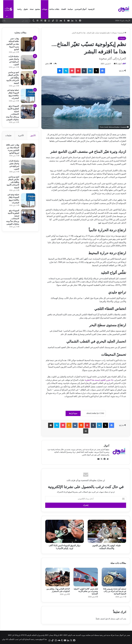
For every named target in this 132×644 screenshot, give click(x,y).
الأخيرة (21, 135)
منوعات (45, 9)
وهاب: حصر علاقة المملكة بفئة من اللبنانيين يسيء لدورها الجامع (13, 44)
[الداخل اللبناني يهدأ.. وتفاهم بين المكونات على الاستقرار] (57, 577)
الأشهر (33, 135)
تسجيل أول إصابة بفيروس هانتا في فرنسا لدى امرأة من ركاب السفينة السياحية (115, 591)
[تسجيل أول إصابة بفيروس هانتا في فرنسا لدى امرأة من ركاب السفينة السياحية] (114, 577)
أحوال (120, 64)
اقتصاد (63, 9)
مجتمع (38, 9)
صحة (32, 9)
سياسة (70, 9)
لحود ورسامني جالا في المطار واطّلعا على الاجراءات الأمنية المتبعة (13, 78)
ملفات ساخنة (54, 9)
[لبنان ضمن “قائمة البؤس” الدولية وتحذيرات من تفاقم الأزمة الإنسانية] (86, 577)
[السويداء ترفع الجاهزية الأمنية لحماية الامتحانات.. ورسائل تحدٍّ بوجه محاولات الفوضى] (28, 112)
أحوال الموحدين (81, 9)
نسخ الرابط (73, 413)
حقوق (26, 9)
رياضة (20, 9)
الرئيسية (91, 9)
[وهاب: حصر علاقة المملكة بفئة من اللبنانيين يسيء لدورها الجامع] (28, 44)
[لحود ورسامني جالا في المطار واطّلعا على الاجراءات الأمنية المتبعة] (28, 78)
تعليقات (8, 135)
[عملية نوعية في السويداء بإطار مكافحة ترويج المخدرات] (28, 96)
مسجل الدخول (110, 619)
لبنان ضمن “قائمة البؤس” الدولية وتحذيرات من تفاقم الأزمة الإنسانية (86, 591)
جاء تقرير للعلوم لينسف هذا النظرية (99, 380)
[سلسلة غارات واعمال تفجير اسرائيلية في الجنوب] (28, 62)
